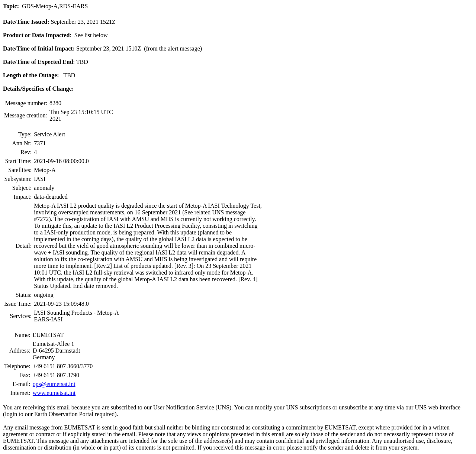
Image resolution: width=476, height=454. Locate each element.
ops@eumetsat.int (54, 384)
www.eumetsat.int (54, 393)
